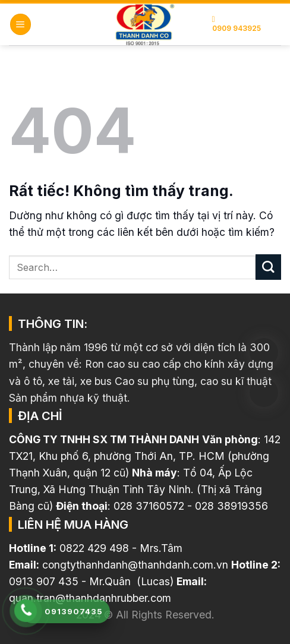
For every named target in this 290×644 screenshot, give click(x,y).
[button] (21, 24)
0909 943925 (237, 24)
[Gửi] (268, 267)
